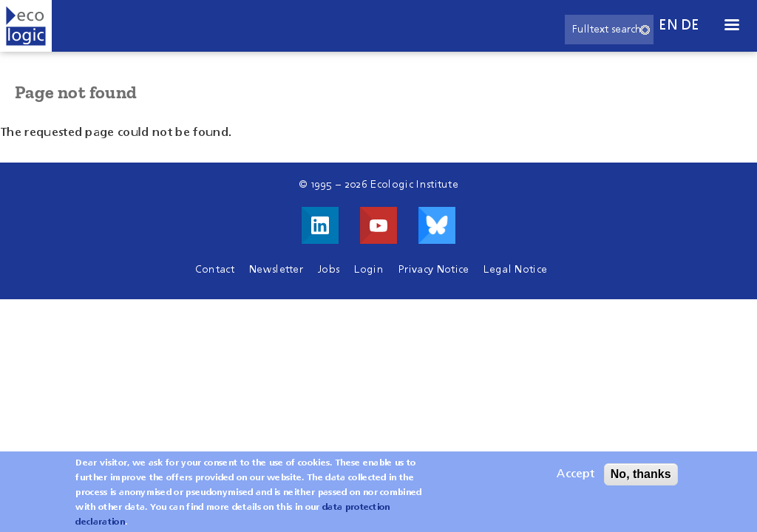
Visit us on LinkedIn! (320, 225)
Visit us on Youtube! (378, 225)
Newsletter (276, 270)
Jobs (329, 270)
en (668, 25)
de (690, 25)
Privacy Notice (434, 270)
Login (369, 270)
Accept (576, 480)
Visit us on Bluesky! (437, 225)
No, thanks (641, 480)
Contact (215, 270)
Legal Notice (515, 270)
